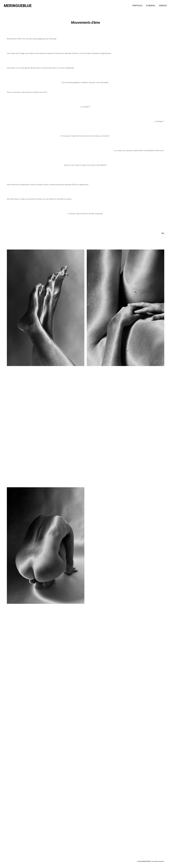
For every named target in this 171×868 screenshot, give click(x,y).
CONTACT (163, 6)
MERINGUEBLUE (18, 6)
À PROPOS (151, 6)
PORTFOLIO (137, 6)
